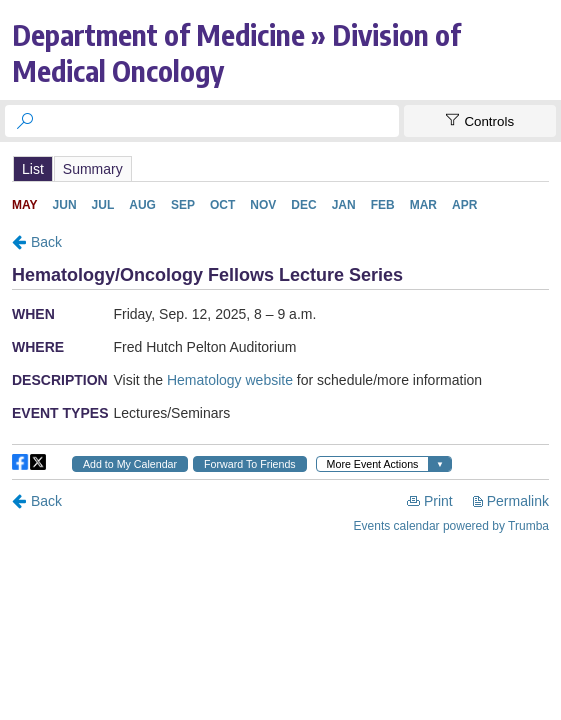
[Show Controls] (480, 121)
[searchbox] (220, 121)
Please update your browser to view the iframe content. (280, 168)
